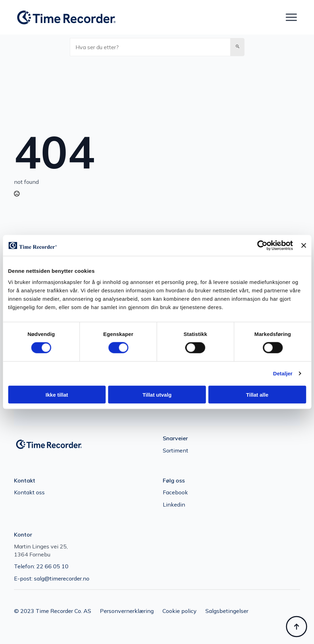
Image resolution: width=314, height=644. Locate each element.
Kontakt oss (29, 492)
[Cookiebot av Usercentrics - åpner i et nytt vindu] (262, 246)
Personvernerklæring (127, 611)
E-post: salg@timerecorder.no (52, 578)
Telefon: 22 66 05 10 (41, 566)
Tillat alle (257, 394)
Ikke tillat (57, 394)
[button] (238, 47)
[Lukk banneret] (304, 246)
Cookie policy (180, 611)
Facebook (175, 492)
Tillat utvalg (157, 394)
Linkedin (174, 504)
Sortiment (176, 450)
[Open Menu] (291, 17)
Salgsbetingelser (227, 611)
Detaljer (283, 373)
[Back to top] (297, 627)
